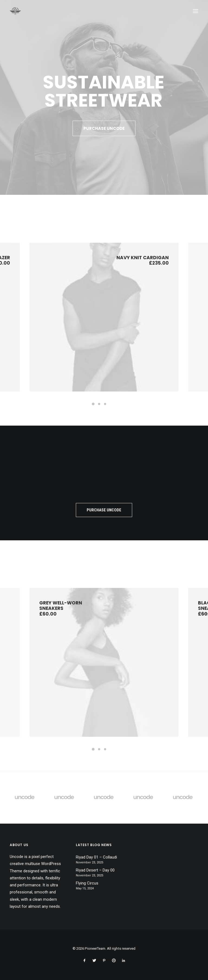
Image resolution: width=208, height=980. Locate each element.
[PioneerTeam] (15, 11)
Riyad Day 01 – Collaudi (96, 857)
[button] (196, 11)
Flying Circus (87, 883)
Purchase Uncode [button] (104, 128)
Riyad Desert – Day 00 (95, 870)
